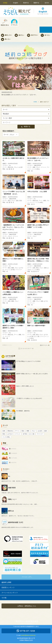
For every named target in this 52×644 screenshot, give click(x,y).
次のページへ (44, 345)
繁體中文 (36, 3)
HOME (35, 102)
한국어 (47, 3)
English (16, 3)
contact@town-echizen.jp (28, 635)
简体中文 (26, 3)
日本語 (5, 3)
